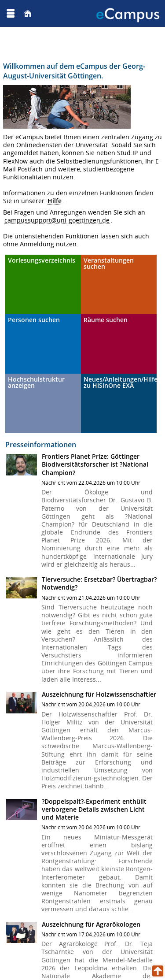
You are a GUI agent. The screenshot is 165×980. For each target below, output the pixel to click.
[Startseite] (28, 13)
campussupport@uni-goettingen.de (57, 220)
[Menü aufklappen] (11, 13)
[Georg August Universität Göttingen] (35, 13)
